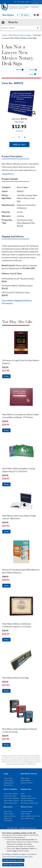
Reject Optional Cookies (13, 865)
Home (4, 35)
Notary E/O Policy (27, 783)
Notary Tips (8, 818)
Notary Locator (9, 814)
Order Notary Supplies (11, 798)
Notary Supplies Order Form (30, 816)
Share (20, 70)
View (6, 376)
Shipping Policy (9, 783)
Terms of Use (7, 856)
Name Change (26, 814)
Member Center (26, 796)
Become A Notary (10, 816)
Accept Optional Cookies (13, 860)
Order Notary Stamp (11, 794)
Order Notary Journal (11, 801)
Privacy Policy (9, 780)
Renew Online (26, 780)
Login (23, 794)
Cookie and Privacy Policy (24, 856)
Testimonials (8, 821)
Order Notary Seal (10, 796)
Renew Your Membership (29, 803)
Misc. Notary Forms (27, 818)
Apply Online (25, 778)
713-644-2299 (22, 2)
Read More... (9, 174)
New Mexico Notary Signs (20, 35)
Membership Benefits (28, 798)
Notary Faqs (8, 811)
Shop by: (13, 22)
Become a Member (27, 801)
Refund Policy (9, 785)
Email (33, 70)
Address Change (27, 811)
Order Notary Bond (10, 803)
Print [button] (33, 74)
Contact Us (36, 2)
